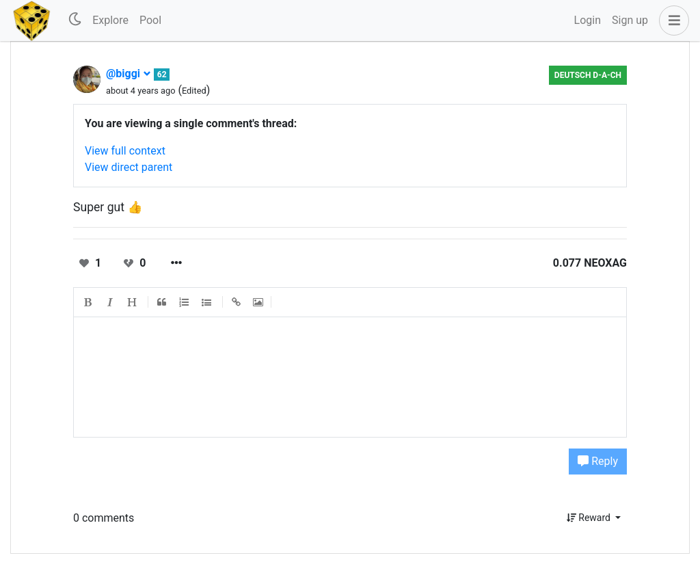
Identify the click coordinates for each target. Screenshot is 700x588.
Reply (598, 461)
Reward (590, 518)
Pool (150, 20)
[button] (671, 21)
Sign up (630, 20)
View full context (125, 151)
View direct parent (129, 167)
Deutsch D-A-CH (588, 75)
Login (588, 20)
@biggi (129, 73)
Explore (110, 20)
